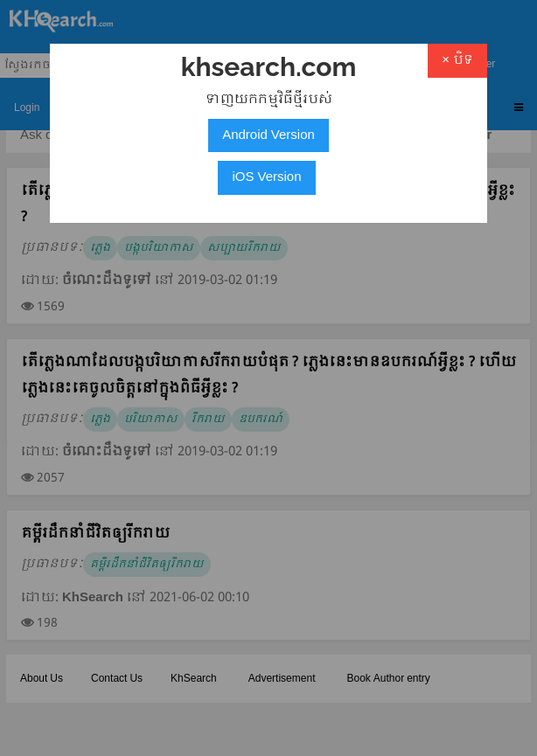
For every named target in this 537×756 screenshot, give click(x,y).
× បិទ (457, 60)
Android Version (268, 135)
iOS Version (266, 177)
